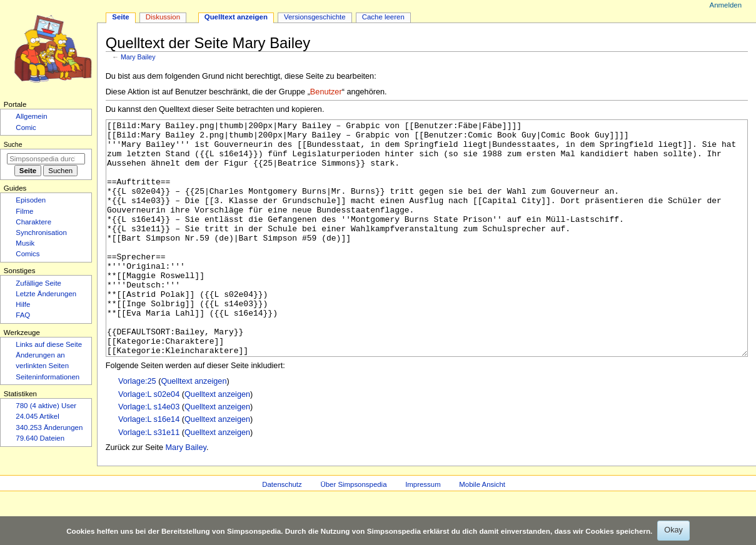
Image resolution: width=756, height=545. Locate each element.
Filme (24, 211)
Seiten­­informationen (48, 377)
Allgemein (31, 116)
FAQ (23, 315)
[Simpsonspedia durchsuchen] (46, 159)
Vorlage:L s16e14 (149, 466)
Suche (13, 144)
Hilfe (23, 304)
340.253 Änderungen (49, 427)
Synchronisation (41, 232)
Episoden (31, 200)
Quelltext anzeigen (194, 428)
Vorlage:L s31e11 (149, 479)
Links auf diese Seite (49, 344)
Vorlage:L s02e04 (149, 441)
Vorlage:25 (137, 428)
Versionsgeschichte (315, 17)
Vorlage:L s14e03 (149, 454)
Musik (25, 243)
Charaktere (33, 222)
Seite (120, 17)
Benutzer (326, 92)
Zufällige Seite (38, 283)
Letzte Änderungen (46, 294)
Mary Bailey (138, 57)
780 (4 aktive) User (46, 406)
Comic (26, 127)
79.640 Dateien (40, 438)
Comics (28, 254)
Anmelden (726, 5)
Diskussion (163, 17)
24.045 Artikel (37, 416)
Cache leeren (383, 17)
